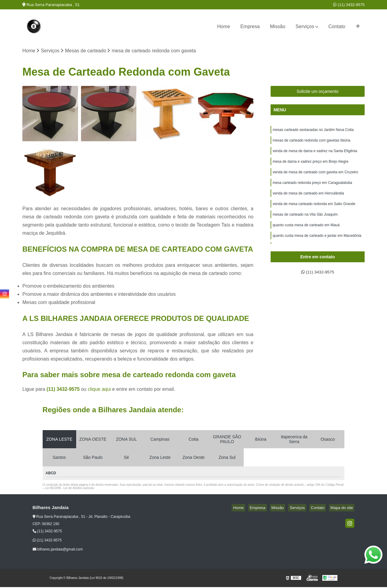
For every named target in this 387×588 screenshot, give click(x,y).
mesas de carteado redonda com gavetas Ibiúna (312, 143)
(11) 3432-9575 (349, 5)
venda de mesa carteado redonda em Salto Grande (314, 212)
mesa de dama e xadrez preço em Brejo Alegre (311, 166)
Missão (278, 26)
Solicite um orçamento (318, 92)
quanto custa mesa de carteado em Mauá (306, 235)
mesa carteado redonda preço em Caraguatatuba (312, 189)
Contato (337, 26)
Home (224, 26)
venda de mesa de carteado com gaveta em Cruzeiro (315, 177)
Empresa (250, 26)
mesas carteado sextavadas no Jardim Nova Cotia (313, 131)
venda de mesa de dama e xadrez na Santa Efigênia (315, 154)
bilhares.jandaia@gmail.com (58, 550)
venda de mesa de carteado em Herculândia (308, 200)
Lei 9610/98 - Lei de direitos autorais (70, 489)
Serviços (305, 26)
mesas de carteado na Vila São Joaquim (305, 223)
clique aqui (99, 390)
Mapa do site (343, 509)
